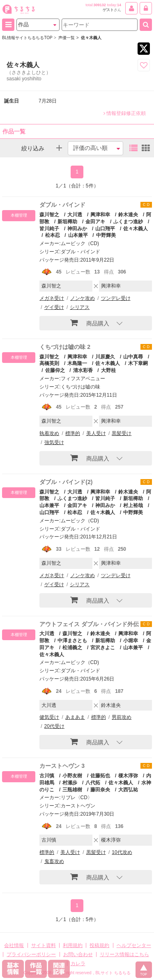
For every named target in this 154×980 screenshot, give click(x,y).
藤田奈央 (100, 790)
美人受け (96, 433)
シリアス (80, 307)
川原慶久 (105, 357)
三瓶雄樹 (72, 790)
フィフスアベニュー (83, 379)
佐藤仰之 (55, 370)
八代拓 (93, 783)
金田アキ (95, 222)
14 (119, 5)
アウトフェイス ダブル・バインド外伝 (89, 624)
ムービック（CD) (80, 243)
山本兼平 (78, 235)
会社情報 (14, 945)
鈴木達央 (128, 215)
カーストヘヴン (78, 806)
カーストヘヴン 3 (62, 766)
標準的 (73, 433)
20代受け (54, 726)
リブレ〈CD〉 (77, 798)
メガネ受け (52, 298)
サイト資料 (44, 945)
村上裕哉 (133, 505)
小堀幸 (131, 641)
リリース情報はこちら (124, 954)
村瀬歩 (70, 783)
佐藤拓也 (100, 776)
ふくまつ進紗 (128, 222)
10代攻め (122, 852)
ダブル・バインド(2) (66, 482)
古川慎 (47, 776)
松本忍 (53, 235)
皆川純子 (105, 498)
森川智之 (49, 215)
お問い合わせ (78, 954)
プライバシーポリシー (31, 954)
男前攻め (122, 717)
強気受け (54, 442)
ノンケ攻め (83, 298)
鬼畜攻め (54, 861)
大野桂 (108, 370)
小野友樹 (72, 776)
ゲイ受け (54, 307)
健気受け (49, 717)
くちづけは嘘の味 (80, 387)
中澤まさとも (72, 641)
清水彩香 (83, 370)
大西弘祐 (128, 790)
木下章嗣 (138, 363)
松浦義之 (72, 648)
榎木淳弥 (128, 776)
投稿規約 (99, 945)
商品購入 (90, 323)
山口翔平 (105, 229)
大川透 (75, 215)
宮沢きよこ (103, 648)
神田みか (77, 229)
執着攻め (49, 433)
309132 (100, 5)
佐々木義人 (136, 229)
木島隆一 (77, 363)
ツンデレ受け (116, 298)
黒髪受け (122, 433)
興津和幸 (100, 215)
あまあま (75, 717)
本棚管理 (19, 215)
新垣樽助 (67, 222)
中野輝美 (106, 235)
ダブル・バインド (62, 205)
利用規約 (73, 945)
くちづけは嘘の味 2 (65, 347)
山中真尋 (133, 357)
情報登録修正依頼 (125, 113)
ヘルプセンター (134, 945)
